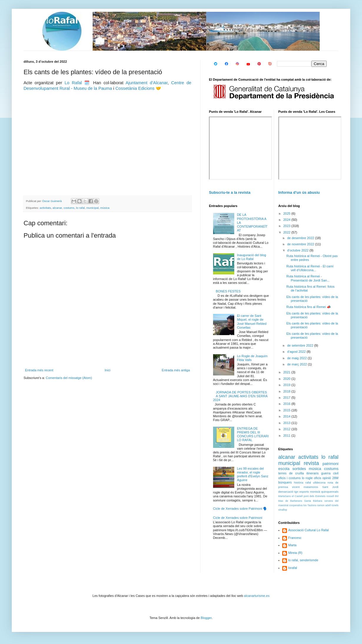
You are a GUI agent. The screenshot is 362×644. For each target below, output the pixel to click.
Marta (292, 545)
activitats (45, 208)
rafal (308, 482)
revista (311, 463)
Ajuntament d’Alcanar (147, 83)
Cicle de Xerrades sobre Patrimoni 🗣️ (240, 509)
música (105, 208)
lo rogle (307, 478)
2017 (288, 398)
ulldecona (319, 482)
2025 (288, 213)
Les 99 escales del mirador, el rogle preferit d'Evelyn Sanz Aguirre (253, 474)
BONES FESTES (228, 291)
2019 (288, 385)
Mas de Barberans (290, 501)
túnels (335, 505)
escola (284, 469)
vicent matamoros (305, 487)
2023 (288, 226)
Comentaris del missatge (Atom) (69, 378)
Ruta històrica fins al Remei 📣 (309, 307)
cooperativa (296, 505)
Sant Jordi (330, 487)
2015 (288, 410)
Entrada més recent (39, 370)
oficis (317, 478)
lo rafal (80, 208)
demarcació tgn (288, 492)
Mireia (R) (295, 553)
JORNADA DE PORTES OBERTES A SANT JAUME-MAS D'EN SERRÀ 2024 (240, 396)
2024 (288, 220)
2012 (288, 429)
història (299, 482)
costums (69, 208)
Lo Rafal (73, 83)
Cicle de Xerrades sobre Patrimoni (238, 518)
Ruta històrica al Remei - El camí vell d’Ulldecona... (310, 268)
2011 (288, 436)
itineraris (313, 473)
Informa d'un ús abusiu (299, 192)
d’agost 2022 (297, 352)
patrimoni (331, 464)
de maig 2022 (298, 358)
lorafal (293, 568)
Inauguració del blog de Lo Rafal (251, 257)
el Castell (297, 496)
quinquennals (330, 492)
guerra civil (330, 473)
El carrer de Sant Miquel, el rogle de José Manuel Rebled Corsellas (252, 322)
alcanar (57, 208)
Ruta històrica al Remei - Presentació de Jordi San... (308, 278)
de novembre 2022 (301, 244)
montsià (315, 492)
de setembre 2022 (301, 345)
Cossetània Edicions (135, 88)
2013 (288, 423)
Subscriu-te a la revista (230, 192)
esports (304, 492)
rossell (330, 496)
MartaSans (285, 496)
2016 (288, 404)
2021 (288, 372)
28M (335, 478)
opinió (327, 478)
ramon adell (324, 505)
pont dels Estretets (314, 496)
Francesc (295, 538)
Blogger (206, 618)
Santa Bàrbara (313, 501)
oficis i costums (290, 478)
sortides (299, 469)
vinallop (283, 510)
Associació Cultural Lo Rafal (308, 530)
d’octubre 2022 (298, 250)
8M (337, 496)
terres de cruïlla (291, 473)
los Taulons (310, 505)
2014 (288, 416)
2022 (288, 232)
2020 (288, 379)
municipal (92, 208)
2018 (288, 391)
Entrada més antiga (176, 370)
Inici (108, 370)
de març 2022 (298, 364)
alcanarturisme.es (257, 596)
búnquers (285, 482)
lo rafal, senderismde (303, 560)
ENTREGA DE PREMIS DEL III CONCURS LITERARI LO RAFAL (253, 434)
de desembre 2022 (301, 238)
